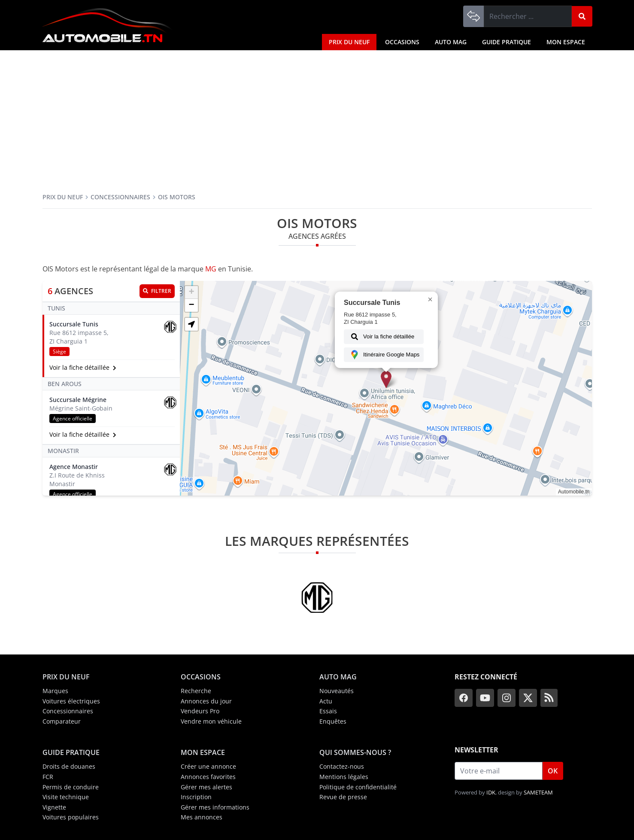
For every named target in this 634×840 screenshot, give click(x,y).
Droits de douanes (69, 766)
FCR (48, 777)
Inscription (196, 797)
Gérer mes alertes (206, 787)
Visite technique (66, 797)
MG (211, 269)
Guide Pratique (507, 42)
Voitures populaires (71, 817)
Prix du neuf (349, 42)
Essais (328, 711)
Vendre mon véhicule (211, 721)
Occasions (402, 42)
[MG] (317, 597)
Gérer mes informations (215, 807)
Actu (326, 701)
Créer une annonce (208, 766)
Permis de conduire (71, 787)
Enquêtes (333, 721)
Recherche (196, 691)
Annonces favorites (208, 777)
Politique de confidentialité (358, 787)
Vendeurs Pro (200, 711)
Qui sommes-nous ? (355, 752)
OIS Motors (177, 197)
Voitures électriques (71, 701)
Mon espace (566, 42)
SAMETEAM (538, 792)
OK (553, 771)
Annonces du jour (206, 701)
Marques (55, 691)
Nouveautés (337, 691)
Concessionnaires (120, 197)
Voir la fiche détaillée (381, 337)
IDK (491, 792)
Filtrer (157, 291)
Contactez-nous (342, 766)
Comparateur (62, 721)
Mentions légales (344, 777)
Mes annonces (202, 817)
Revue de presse (343, 797)
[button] (386, 379)
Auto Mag (451, 42)
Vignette (54, 807)
